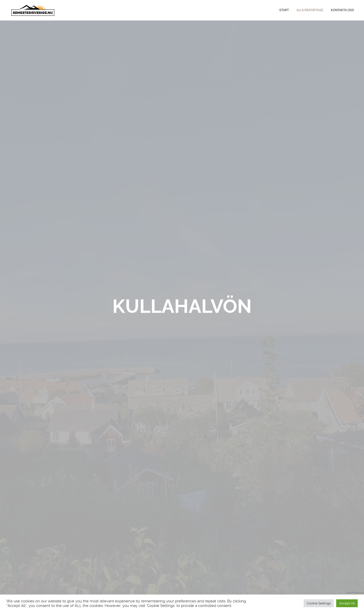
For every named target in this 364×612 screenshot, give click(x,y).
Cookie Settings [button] (319, 603)
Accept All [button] (347, 603)
